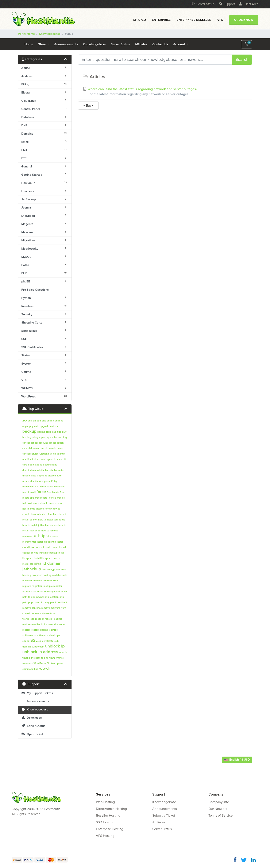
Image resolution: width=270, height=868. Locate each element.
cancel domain (31, 448)
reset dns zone (56, 625)
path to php (29, 597)
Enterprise (161, 20)
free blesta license (46, 498)
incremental (29, 542)
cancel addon (56, 443)
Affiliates (141, 44)
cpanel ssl (53, 459)
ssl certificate (46, 641)
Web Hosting (105, 802)
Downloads (32, 718)
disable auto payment (35, 476)
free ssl (61, 498)
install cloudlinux (46, 542)
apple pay (28, 426)
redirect (63, 603)
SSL (34, 641)
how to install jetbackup (52, 520)
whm (52, 658)
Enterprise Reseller (194, 20)
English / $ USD (237, 760)
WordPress (28, 663)
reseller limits (39, 625)
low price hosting (42, 575)
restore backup (40, 630)
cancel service (30, 454)
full (24, 503)
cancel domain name (51, 448)
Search (242, 60)
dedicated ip (35, 465)
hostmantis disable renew (37, 509)
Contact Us (160, 44)
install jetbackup (48, 553)
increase (53, 536)
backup (29, 431)
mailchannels (60, 575)
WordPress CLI (42, 663)
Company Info (219, 802)
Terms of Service (221, 816)
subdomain (38, 647)
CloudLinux (46, 454)
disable (45, 470)
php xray (45, 603)
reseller (40, 619)
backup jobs (44, 432)
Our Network (218, 809)
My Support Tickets (37, 693)
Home (29, 44)
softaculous (29, 635)
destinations (50, 465)
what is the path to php (35, 658)
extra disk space (44, 487)
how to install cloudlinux (45, 514)
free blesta (53, 492)
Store (42, 44)
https (43, 536)
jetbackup (32, 569)
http (35, 536)
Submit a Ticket (164, 816)
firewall (32, 492)
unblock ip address (40, 652)
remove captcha (31, 608)
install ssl (28, 564)
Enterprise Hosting (110, 829)
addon (50, 421)
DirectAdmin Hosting (111, 809)
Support (227, 4)
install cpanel (51, 547)
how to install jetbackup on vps (40, 525)
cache (54, 437)
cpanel (42, 459)
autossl (54, 426)
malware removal (42, 581)
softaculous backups (48, 635)
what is (63, 653)
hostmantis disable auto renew (44, 503)
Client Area (249, 4)
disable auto (57, 470)
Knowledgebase (50, 34)
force (41, 492)
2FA (25, 421)
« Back (88, 106)
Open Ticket (32, 734)
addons (59, 421)
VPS (220, 20)
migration (37, 586)
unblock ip (55, 646)
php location (52, 597)
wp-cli (45, 669)
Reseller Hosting (108, 816)
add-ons (41, 421)
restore (26, 630)
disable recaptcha (40, 481)
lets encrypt (49, 570)
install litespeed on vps (47, 558)
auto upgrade (42, 426)
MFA (55, 581)
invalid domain (48, 563)
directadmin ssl (31, 470)
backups (57, 432)
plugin (54, 603)
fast (24, 492)
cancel (26, 443)
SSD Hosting (105, 822)
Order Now (244, 20)
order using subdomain (54, 592)
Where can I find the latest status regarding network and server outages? (165, 92)
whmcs (60, 658)
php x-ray (34, 603)
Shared (140, 20)
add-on (32, 421)
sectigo (54, 630)
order (37, 592)
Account (180, 44)
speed (26, 641)
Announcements (66, 44)
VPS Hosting (105, 836)
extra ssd (59, 487)
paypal (40, 597)
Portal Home (26, 34)
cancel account (39, 443)
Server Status (203, 4)
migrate (27, 586)
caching (62, 437)
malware (27, 581)
